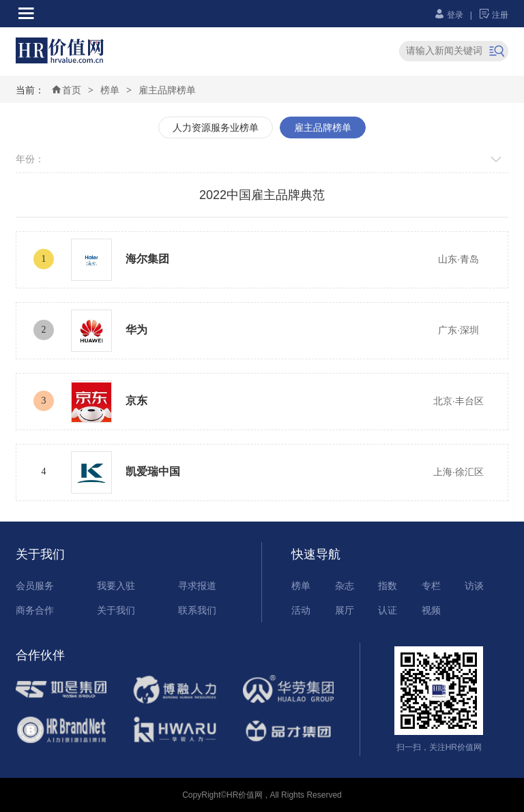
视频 (431, 610)
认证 (388, 610)
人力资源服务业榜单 (216, 127)
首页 (66, 90)
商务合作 (35, 610)
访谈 (474, 586)
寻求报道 (197, 586)
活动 (301, 610)
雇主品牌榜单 (167, 90)
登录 (449, 15)
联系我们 (197, 610)
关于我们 (116, 610)
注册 (494, 15)
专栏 (431, 586)
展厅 (345, 610)
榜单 (110, 90)
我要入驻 (116, 586)
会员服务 (35, 586)
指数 (388, 586)
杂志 (345, 586)
